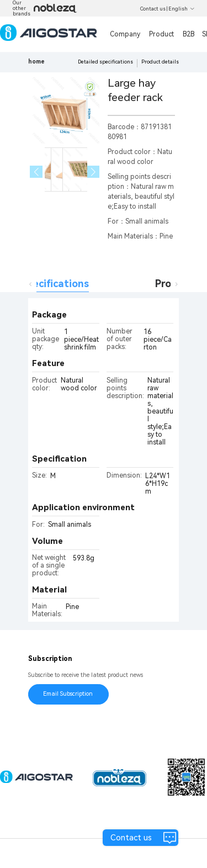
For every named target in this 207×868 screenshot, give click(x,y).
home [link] (36, 62)
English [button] (182, 9)
